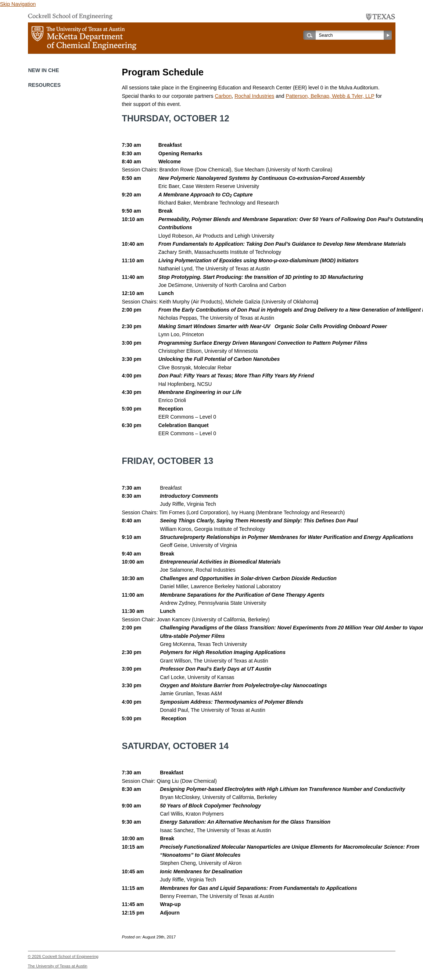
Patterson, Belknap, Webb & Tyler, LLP (330, 96)
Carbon (223, 96)
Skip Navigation (18, 4)
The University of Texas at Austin (58, 966)
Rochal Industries (254, 96)
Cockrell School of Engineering (70, 956)
